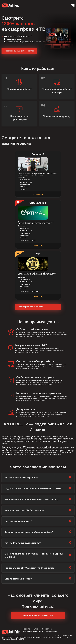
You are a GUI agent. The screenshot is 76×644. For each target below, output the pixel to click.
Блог (36, 629)
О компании (47, 629)
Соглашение (52, 631)
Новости (26, 629)
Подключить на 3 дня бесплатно (19, 51)
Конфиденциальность (33, 631)
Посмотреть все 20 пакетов (31, 307)
